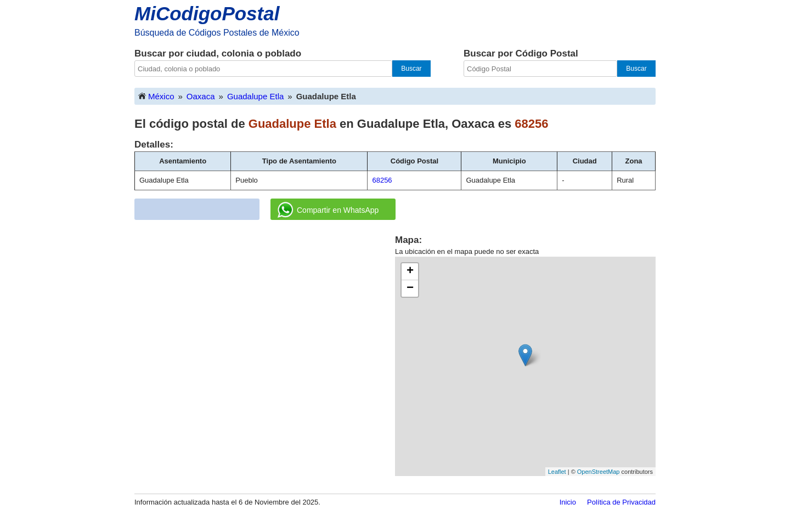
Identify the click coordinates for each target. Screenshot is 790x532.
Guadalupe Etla (255, 96)
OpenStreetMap (599, 472)
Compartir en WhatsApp (328, 210)
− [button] (410, 288)
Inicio (568, 502)
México (156, 96)
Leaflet (557, 472)
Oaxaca (201, 96)
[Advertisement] (265, 310)
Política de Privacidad (621, 502)
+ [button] (410, 271)
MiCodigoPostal (207, 13)
